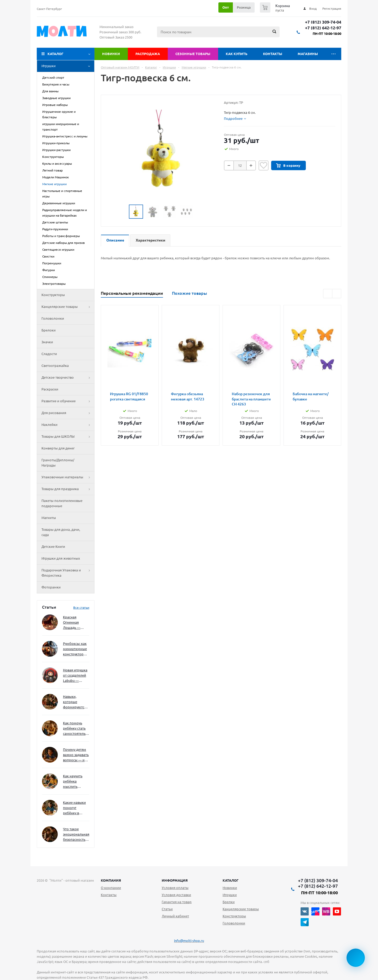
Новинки (111, 54)
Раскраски (50, 389)
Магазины (308, 54)
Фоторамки (51, 587)
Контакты (273, 54)
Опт (226, 7)
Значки (47, 342)
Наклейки (68, 425)
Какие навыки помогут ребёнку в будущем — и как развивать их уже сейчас (74, 808)
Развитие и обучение (68, 401)
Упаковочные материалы (68, 477)
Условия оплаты (175, 888)
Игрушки (68, 66)
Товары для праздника (68, 489)
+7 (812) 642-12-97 (323, 28)
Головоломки (53, 318)
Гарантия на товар (177, 902)
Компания (111, 880)
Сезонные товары (193, 54)
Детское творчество (68, 378)
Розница (244, 7)
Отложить (264, 165)
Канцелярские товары (68, 307)
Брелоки (49, 330)
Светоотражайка (55, 366)
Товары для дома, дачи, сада (61, 532)
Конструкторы (53, 295)
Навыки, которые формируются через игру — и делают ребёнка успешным (75, 702)
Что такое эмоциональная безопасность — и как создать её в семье (76, 835)
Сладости (49, 354)
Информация (175, 880)
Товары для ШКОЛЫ (68, 437)
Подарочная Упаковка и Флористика (68, 573)
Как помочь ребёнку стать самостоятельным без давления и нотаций (76, 729)
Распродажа (148, 54)
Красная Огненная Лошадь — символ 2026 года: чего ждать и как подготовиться (75, 623)
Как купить (237, 54)
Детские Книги (53, 547)
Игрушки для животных (61, 558)
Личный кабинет (175, 916)
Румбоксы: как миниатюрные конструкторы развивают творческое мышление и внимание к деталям (75, 649)
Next (199, 212)
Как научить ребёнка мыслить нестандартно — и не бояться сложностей (75, 782)
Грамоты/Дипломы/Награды (58, 463)
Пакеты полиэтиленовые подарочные (62, 503)
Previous (123, 212)
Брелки (229, 902)
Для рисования (68, 413)
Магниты (49, 518)
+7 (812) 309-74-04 (323, 22)
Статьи (167, 909)
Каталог (56, 54)
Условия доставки (176, 895)
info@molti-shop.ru (189, 941)
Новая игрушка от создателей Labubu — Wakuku (75, 676)
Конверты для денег (58, 448)
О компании (111, 888)
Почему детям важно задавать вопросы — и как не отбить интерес (76, 755)
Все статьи (81, 607)
